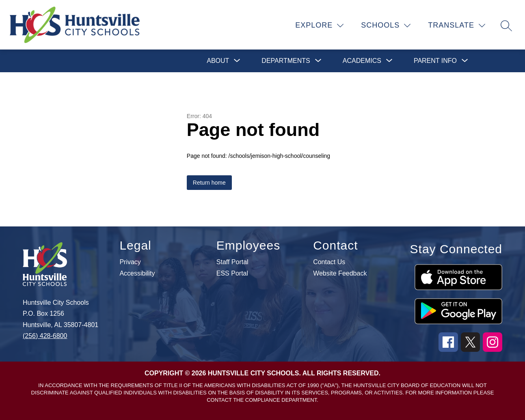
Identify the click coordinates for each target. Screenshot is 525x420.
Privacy (130, 262)
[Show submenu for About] (218, 61)
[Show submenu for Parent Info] (435, 61)
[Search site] (506, 26)
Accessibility (137, 274)
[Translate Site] (457, 26)
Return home (209, 183)
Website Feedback (340, 274)
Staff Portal (232, 262)
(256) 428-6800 (45, 336)
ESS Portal (232, 274)
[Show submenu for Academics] (362, 61)
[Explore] (320, 26)
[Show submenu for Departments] (286, 61)
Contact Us (329, 262)
